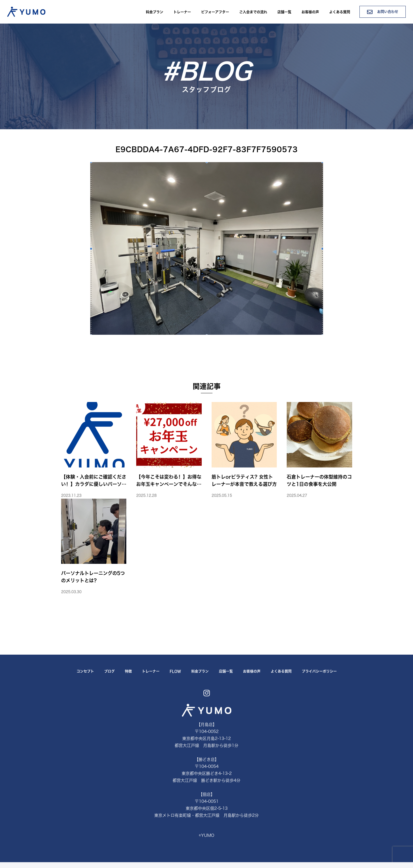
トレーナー (182, 12)
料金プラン (155, 12)
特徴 (128, 671)
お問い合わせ (383, 12)
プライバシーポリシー (319, 671)
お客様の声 (310, 12)
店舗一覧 (284, 12)
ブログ (109, 671)
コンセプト (85, 671)
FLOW (175, 671)
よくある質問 (340, 12)
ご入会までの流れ (253, 12)
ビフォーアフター (215, 12)
